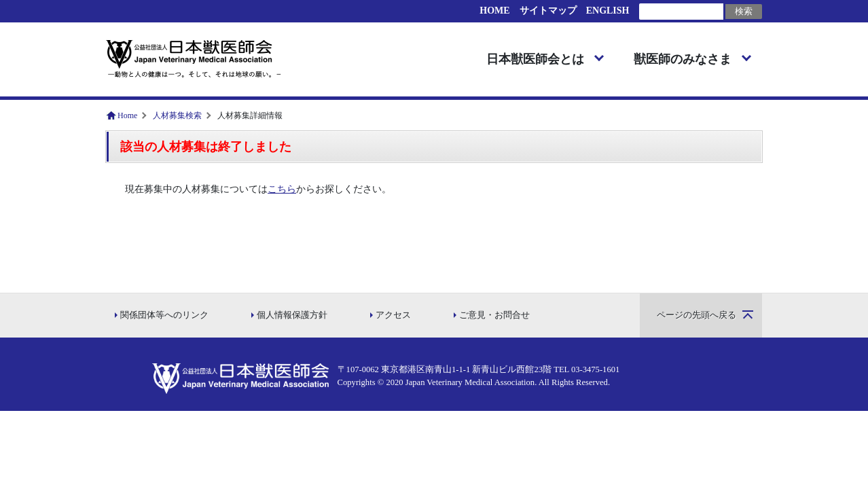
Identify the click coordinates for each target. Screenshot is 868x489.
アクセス (393, 315)
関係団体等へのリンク (164, 315)
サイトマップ (548, 11)
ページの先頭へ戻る (697, 315)
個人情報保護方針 (292, 315)
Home (127, 115)
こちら (282, 189)
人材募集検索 (177, 115)
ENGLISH (608, 11)
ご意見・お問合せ (494, 315)
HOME (494, 11)
